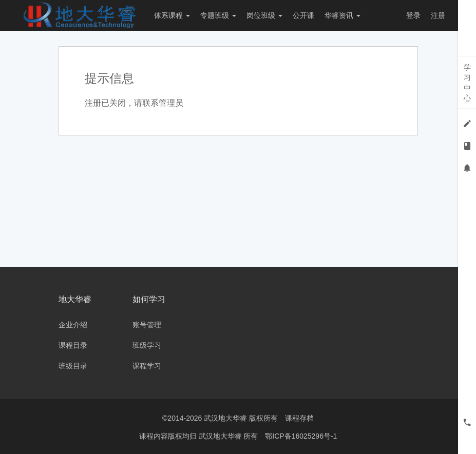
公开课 (303, 15)
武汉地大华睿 (221, 436)
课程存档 (299, 418)
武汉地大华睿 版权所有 (241, 418)
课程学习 (147, 366)
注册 (438, 15)
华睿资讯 (342, 15)
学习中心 (467, 83)
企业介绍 (73, 325)
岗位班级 (264, 15)
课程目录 (73, 345)
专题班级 (218, 15)
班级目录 (73, 366)
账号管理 (147, 325)
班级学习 (147, 345)
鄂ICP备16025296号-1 (301, 436)
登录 (413, 15)
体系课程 (172, 15)
